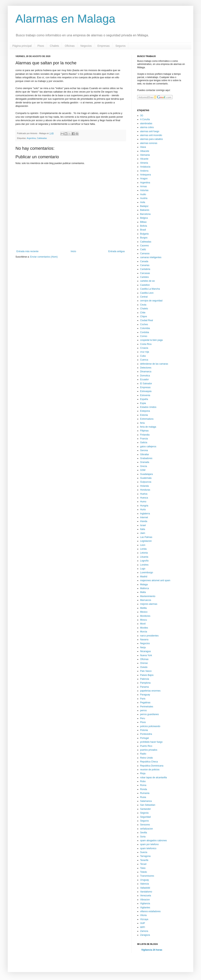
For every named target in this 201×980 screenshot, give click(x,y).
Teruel (143, 864)
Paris (143, 699)
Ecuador (144, 379)
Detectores (146, 368)
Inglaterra (145, 514)
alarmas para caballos (151, 139)
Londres (144, 565)
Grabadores (146, 458)
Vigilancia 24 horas (152, 950)
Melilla (143, 608)
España (144, 399)
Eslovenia (145, 395)
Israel (143, 525)
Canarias (145, 265)
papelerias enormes (150, 691)
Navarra (144, 640)
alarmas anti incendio (151, 135)
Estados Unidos (148, 407)
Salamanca (146, 801)
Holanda (144, 486)
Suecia (144, 852)
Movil (143, 624)
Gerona (144, 450)
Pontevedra (146, 734)
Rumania (145, 793)
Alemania (145, 155)
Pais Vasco (146, 671)
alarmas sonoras (149, 143)
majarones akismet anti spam (155, 580)
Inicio (73, 251)
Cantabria (145, 269)
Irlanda (144, 521)
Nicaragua (145, 651)
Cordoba (145, 332)
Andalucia (145, 167)
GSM (143, 470)
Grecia (144, 466)
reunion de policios (150, 770)
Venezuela (146, 896)
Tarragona (145, 856)
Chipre (144, 316)
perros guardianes (149, 714)
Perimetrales (147, 707)
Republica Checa (149, 762)
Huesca (144, 498)
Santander (145, 809)
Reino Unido (146, 758)
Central (144, 297)
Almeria (144, 163)
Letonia (144, 553)
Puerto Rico (146, 746)
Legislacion (146, 541)
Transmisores (147, 876)
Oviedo (144, 667)
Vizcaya (144, 919)
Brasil (143, 230)
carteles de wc (148, 281)
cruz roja (145, 352)
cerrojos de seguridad (151, 301)
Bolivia (144, 226)
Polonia (144, 730)
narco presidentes (149, 636)
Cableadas (42, 138)
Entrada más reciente (27, 251)
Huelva (144, 494)
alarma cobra (147, 127)
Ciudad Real (146, 320)
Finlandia (145, 435)
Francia (144, 439)
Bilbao (143, 222)
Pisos (41, 46)
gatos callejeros (148, 447)
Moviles (144, 628)
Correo (144, 336)
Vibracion (145, 900)
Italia (143, 529)
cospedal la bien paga (151, 340)
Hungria (144, 506)
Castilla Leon (147, 293)
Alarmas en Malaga (65, 19)
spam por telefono (149, 844)
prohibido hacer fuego (151, 742)
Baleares (145, 210)
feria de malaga (148, 427)
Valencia (144, 884)
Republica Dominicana (152, 766)
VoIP (143, 923)
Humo (143, 502)
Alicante (144, 159)
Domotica (145, 376)
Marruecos (146, 600)
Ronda (144, 789)
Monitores (145, 616)
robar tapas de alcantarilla (153, 778)
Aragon (144, 179)
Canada (144, 261)
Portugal (144, 738)
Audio (143, 194)
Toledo (144, 872)
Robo (143, 781)
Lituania (144, 557)
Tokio (143, 868)
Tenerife (144, 860)
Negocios (86, 46)
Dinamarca (146, 372)
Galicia (144, 442)
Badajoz (144, 206)
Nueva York (146, 655)
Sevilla (144, 833)
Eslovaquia (146, 391)
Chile (143, 313)
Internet (144, 517)
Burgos (144, 238)
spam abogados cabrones (153, 840)
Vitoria (143, 915)
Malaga (144, 584)
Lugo (143, 569)
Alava (143, 147)
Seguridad (145, 817)
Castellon (145, 285)
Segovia (144, 813)
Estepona (145, 411)
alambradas (146, 123)
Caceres (144, 246)
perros (143, 710)
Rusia (143, 797)
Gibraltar (145, 454)
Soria (143, 837)
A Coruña (145, 119)
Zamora (144, 931)
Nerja (143, 647)
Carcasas (145, 273)
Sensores (145, 825)
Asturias (144, 190)
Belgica (144, 218)
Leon (143, 545)
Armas (144, 186)
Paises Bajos (147, 675)
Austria (144, 198)
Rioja (143, 773)
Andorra (144, 171)
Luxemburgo (147, 573)
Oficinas (70, 46)
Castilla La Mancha (150, 289)
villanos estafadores (150, 911)
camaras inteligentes (151, 257)
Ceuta (143, 305)
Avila (143, 202)
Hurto (143, 510)
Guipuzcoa (146, 482)
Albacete (145, 151)
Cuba (143, 356)
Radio (143, 754)
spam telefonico (148, 848)
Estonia (144, 415)
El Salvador (146, 384)
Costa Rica (146, 344)
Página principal (22, 46)
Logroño (144, 561)
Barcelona (145, 214)
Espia (143, 403)
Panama (144, 687)
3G (142, 116)
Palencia (145, 679)
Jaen (143, 533)
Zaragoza (145, 935)
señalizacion (146, 829)
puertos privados (149, 750)
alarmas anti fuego (150, 131)
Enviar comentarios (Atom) (44, 257)
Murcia (144, 632)
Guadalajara (146, 474)
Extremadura (147, 419)
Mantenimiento (148, 596)
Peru (143, 718)
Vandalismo (146, 892)
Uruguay (144, 880)
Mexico (144, 612)
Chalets (54, 46)
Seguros (120, 46)
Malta (143, 592)
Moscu (144, 620)
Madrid (144, 577)
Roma (143, 785)
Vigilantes (145, 908)
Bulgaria (144, 234)
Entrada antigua (116, 251)
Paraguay (145, 695)
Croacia (144, 348)
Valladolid (145, 888)
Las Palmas (146, 537)
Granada (145, 462)
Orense (144, 663)
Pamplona (145, 683)
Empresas (103, 46)
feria (142, 423)
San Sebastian (148, 805)
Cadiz (143, 249)
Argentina (31, 138)
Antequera (145, 175)
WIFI (143, 927)
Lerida (143, 549)
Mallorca (144, 588)
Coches (144, 324)
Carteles (144, 277)
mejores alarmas (149, 604)
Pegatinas (145, 703)
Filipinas (144, 431)
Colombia (145, 328)
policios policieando (150, 726)
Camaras (145, 254)
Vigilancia (145, 903)
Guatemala (146, 478)
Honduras (145, 490)
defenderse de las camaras (154, 364)
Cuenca (144, 360)
